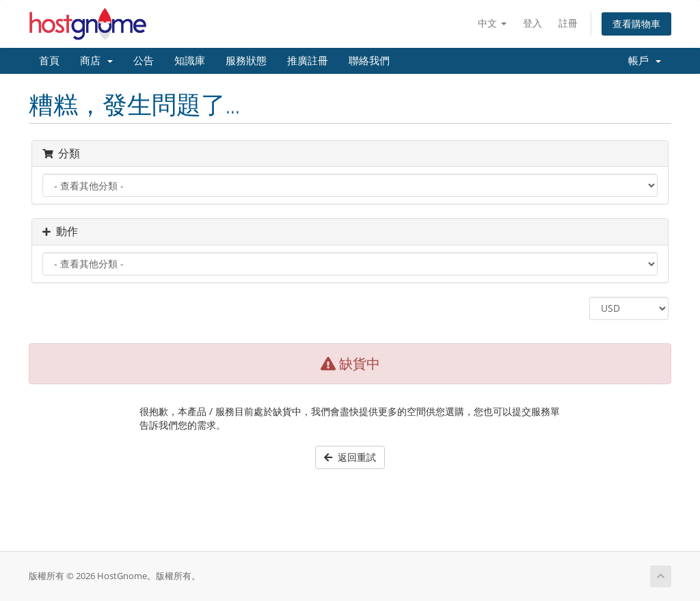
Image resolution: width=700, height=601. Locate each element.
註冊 (568, 23)
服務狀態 (246, 61)
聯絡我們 (369, 61)
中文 (492, 23)
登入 (533, 23)
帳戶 (645, 61)
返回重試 (350, 457)
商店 (96, 61)
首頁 (49, 61)
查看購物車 (636, 24)
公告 (144, 61)
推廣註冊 (308, 61)
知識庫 (190, 61)
